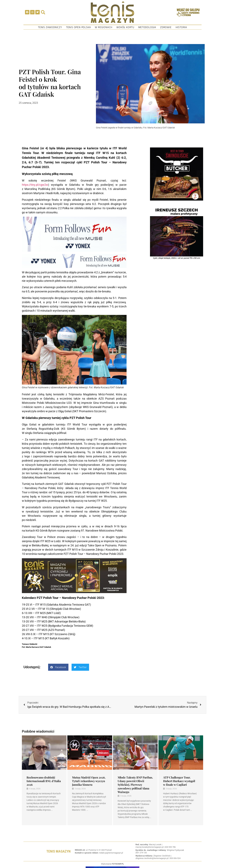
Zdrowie (166, 27)
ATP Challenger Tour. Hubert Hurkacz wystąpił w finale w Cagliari (179, 781)
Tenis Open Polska (79, 27)
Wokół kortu (125, 27)
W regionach (104, 27)
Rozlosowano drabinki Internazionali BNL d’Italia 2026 (44, 781)
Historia (181, 27)
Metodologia (147, 27)
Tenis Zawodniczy (50, 27)
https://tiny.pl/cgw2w (35, 185)
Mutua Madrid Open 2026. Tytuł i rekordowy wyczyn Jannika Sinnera (89, 781)
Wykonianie (112, 864)
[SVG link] (112, 12)
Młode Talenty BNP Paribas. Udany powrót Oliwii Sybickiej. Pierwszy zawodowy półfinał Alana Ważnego (135, 785)
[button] (58, 667)
